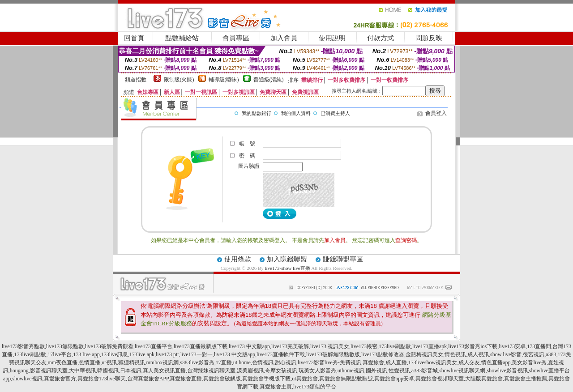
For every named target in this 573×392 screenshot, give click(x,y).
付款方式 (381, 38)
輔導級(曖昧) (224, 80)
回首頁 (134, 38)
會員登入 (436, 113)
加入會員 (284, 38)
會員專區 (236, 38)
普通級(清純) (269, 80)
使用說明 (332, 38)
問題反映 (429, 38)
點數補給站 (182, 38)
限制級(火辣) (179, 80)
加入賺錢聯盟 (287, 259)
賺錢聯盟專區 (343, 259)
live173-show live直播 (287, 268)
